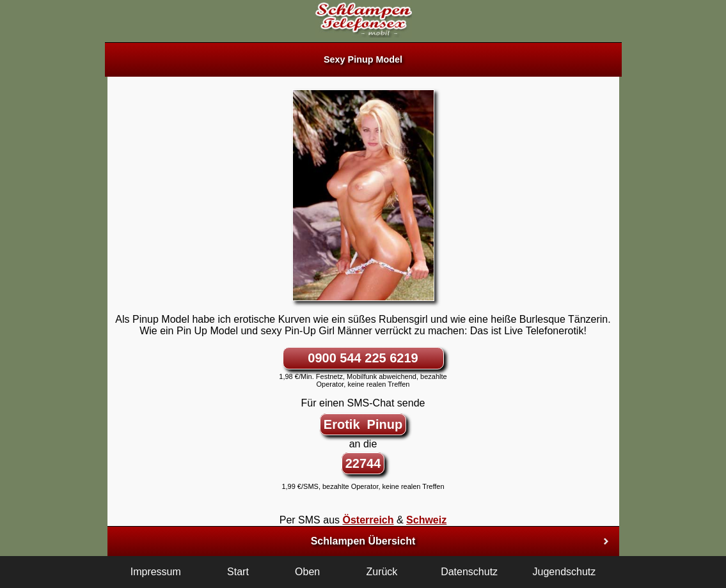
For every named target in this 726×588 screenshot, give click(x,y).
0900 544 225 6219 (363, 358)
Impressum (156, 572)
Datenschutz (469, 572)
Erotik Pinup (363, 424)
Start (238, 572)
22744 (363, 463)
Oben (307, 572)
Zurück (382, 572)
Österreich (368, 520)
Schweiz (426, 520)
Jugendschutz (564, 572)
